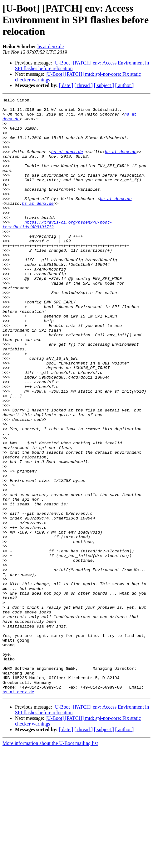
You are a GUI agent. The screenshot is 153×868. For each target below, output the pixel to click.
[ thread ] (84, 85)
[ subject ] (104, 85)
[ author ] (125, 85)
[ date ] (66, 85)
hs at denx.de (51, 46)
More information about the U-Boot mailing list (50, 863)
